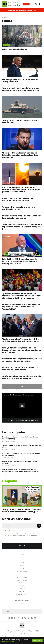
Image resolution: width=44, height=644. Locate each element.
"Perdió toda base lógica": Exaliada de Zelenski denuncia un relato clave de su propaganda (20, 155)
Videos (22, 563)
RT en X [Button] (22, 546)
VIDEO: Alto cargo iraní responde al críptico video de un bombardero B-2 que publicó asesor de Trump (21, 190)
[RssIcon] (32, 618)
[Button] (36, 4)
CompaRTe (8, 630)
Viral (22, 557)
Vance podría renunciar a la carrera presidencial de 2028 (18, 208)
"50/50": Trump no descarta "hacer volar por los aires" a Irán (22, 446)
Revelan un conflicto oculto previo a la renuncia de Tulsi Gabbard (20, 369)
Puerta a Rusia (23, 634)
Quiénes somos (22, 580)
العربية (23, 630)
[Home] (5, 4)
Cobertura (22, 589)
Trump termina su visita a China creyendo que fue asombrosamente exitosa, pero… (21, 511)
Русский (24, 632)
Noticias (22, 554)
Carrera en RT (22, 591)
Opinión (22, 565)
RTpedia (22, 568)
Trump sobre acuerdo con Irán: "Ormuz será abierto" (20, 122)
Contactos (22, 583)
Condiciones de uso (22, 594)
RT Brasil (16, 630)
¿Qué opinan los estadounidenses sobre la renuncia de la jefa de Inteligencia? (21, 377)
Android (22, 603)
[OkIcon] (29, 618)
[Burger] (40, 4)
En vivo (26, 4)
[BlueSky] (25, 618)
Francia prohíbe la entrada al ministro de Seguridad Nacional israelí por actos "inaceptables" (21, 307)
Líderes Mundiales (22, 571)
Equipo (22, 586)
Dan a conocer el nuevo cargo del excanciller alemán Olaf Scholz (18, 199)
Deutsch (30, 630)
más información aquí (8, 642)
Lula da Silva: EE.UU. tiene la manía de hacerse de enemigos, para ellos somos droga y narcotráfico (20, 261)
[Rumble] (12, 618)
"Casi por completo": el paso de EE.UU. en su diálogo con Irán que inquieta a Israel (21, 340)
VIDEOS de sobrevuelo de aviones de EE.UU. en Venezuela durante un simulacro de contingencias (20, 471)
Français (10, 632)
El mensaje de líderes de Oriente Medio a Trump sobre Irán (21, 80)
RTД (31, 632)
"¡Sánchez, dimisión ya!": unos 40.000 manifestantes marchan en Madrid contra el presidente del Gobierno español (21, 296)
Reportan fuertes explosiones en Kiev (22, 10)
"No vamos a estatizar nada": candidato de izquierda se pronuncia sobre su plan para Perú (22, 227)
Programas (22, 560)
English (37, 630)
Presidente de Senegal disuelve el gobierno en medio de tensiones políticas (22, 360)
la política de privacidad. (16, 531)
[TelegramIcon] (22, 618)
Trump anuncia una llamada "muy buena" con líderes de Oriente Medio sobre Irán (21, 89)
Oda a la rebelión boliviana (14, 49)
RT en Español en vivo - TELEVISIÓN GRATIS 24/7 (22, 420)
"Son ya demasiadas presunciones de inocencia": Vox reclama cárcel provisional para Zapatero (22, 350)
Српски (17, 632)
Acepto (14, 531)
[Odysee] (15, 618)
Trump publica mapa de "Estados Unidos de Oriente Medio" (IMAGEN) (21, 454)
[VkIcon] (9, 618)
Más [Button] (22, 386)
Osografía (10, 481)
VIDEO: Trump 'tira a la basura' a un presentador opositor (20, 462)
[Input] (22, 526)
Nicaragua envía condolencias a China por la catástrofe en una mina (21, 217)
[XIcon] (19, 618)
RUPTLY (37, 632)
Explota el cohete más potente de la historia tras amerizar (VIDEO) (20, 438)
